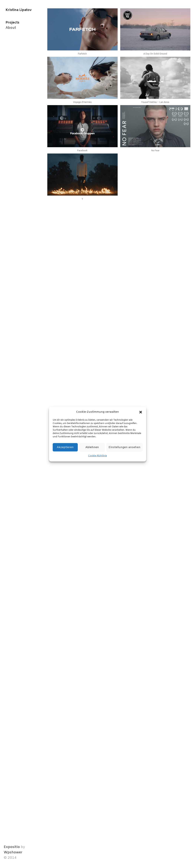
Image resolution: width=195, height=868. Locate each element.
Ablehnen (92, 447)
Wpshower (13, 852)
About (11, 28)
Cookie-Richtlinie (97, 456)
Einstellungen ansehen (124, 447)
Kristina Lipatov (19, 10)
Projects (12, 23)
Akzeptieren (65, 447)
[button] (141, 412)
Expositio (12, 847)
